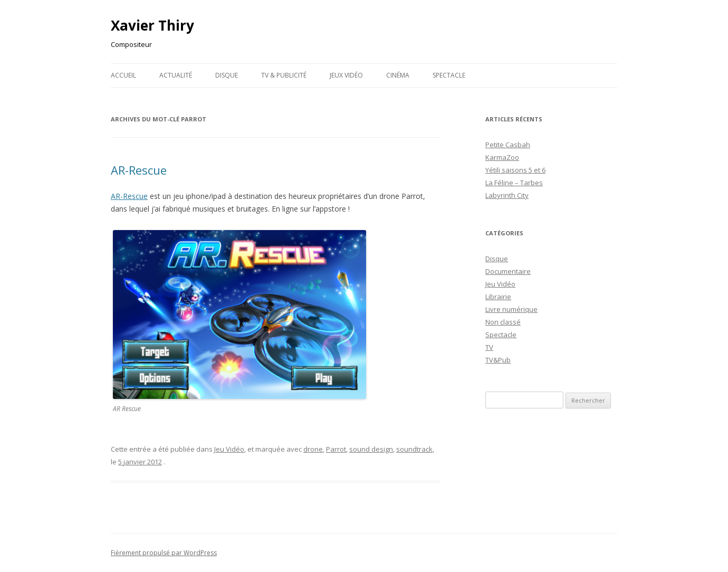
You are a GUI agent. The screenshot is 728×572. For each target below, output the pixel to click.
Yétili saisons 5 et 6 (515, 170)
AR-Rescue (139, 170)
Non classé (503, 322)
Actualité (176, 75)
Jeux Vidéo (346, 75)
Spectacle (449, 75)
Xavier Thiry (152, 25)
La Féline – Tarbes (514, 183)
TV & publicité (284, 75)
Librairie (498, 297)
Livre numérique (511, 309)
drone (313, 449)
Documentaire (508, 271)
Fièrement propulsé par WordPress (164, 553)
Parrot (336, 449)
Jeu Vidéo (229, 449)
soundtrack (414, 449)
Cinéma (398, 75)
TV (489, 347)
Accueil (123, 75)
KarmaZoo (502, 157)
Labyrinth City (507, 195)
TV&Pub (498, 360)
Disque (227, 75)
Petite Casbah (508, 145)
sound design (371, 449)
